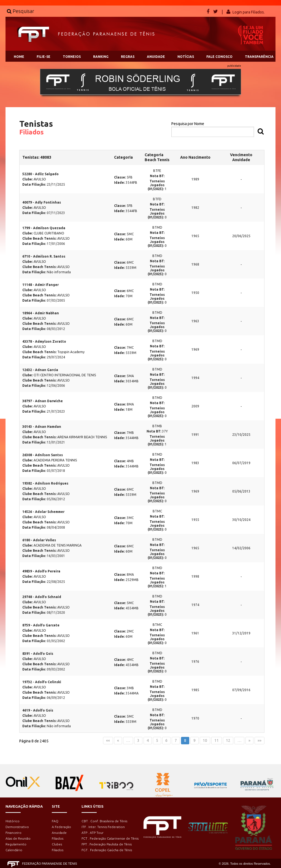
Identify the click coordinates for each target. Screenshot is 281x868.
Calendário (14, 850)
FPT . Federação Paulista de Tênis (107, 844)
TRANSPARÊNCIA (259, 57)
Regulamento (16, 844)
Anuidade (59, 833)
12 (228, 740)
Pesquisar (21, 11)
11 (217, 740)
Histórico (13, 821)
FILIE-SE (44, 57)
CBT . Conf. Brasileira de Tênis (104, 821)
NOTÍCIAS (186, 57)
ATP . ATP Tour (93, 833)
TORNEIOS (72, 57)
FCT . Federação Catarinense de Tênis (110, 838)
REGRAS (128, 57)
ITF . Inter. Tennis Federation (103, 827)
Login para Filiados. (249, 12)
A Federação (61, 827)
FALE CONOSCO (219, 57)
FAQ (55, 821)
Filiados (58, 838)
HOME (19, 57)
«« (108, 740)
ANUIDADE (156, 57)
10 (205, 740)
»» (260, 740)
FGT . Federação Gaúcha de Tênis (107, 850)
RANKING (101, 57)
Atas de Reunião (18, 838)
